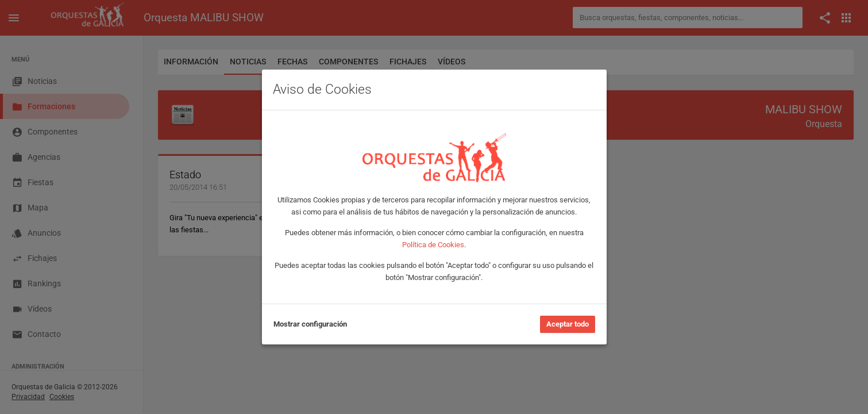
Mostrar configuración (310, 324)
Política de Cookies (433, 245)
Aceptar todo (568, 324)
